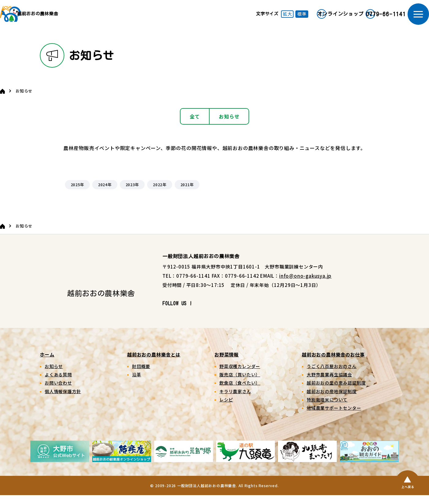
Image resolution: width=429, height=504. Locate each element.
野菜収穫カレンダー (240, 375)
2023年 (132, 194)
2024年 (105, 194)
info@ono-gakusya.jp (305, 284)
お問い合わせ (58, 392)
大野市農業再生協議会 (329, 383)
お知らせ (229, 125)
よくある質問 (58, 383)
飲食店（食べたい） (240, 392)
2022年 (160, 194)
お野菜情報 (227, 363)
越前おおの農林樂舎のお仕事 (333, 363)
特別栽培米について (327, 408)
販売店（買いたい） (240, 383)
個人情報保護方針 (63, 400)
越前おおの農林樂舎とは (154, 363)
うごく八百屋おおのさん (332, 375)
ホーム (47, 363)
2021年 (187, 194)
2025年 (77, 194)
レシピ (226, 408)
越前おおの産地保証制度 (332, 400)
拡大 (252, 18)
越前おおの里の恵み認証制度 (336, 392)
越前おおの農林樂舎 (60, 18)
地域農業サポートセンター (334, 417)
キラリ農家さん (235, 400)
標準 (266, 18)
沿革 (137, 383)
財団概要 (141, 375)
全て (195, 125)
